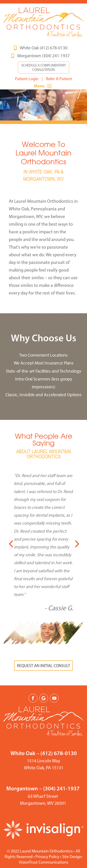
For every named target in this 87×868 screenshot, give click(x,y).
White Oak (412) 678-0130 (44, 48)
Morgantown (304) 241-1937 (43, 56)
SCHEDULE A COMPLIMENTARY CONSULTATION (44, 68)
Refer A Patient (59, 79)
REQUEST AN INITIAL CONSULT (43, 666)
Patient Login (27, 79)
